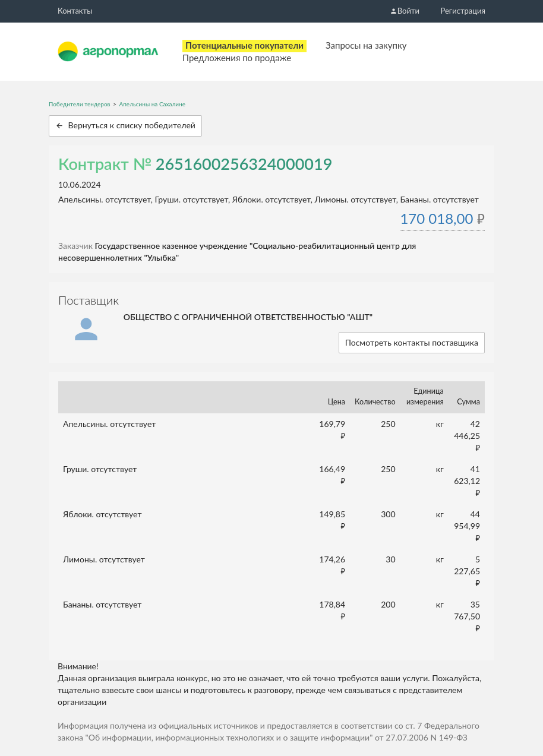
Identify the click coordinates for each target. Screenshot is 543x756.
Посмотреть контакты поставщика (412, 342)
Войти (405, 11)
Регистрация (463, 11)
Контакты (75, 11)
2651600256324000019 (244, 164)
